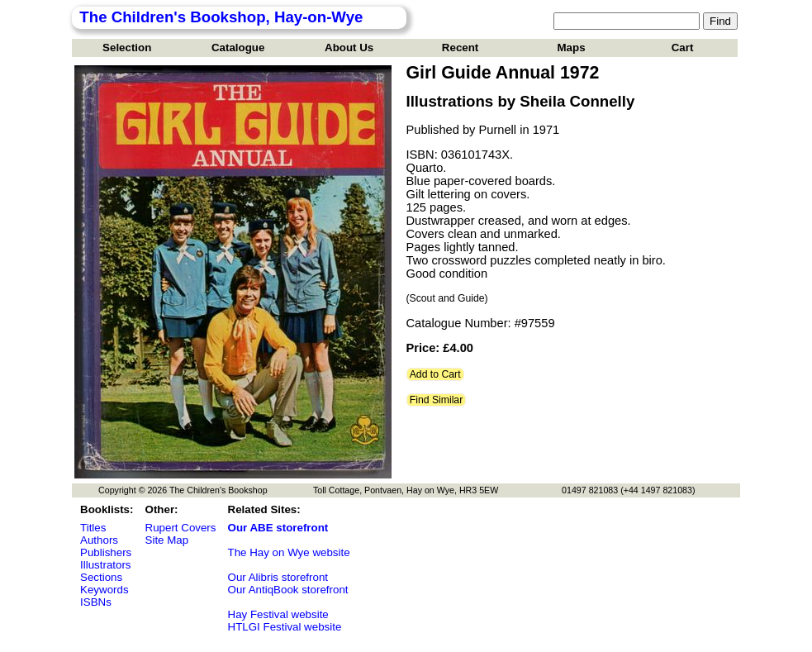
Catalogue (238, 48)
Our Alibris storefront (278, 577)
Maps (572, 48)
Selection (127, 48)
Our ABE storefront (278, 528)
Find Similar (437, 400)
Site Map (167, 540)
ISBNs (96, 602)
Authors (99, 540)
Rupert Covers (181, 528)
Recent (460, 48)
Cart (683, 48)
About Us (349, 48)
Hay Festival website (278, 614)
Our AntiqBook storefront (288, 590)
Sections (101, 577)
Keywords (104, 590)
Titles (93, 528)
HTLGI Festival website (285, 627)
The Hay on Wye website (289, 552)
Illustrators (105, 565)
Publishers (106, 552)
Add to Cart (435, 374)
